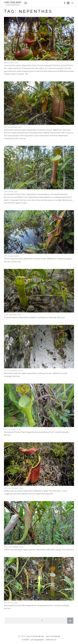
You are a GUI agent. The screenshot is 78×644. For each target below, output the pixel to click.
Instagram (68, 2)
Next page (70, 621)
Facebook (64, 2)
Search (72, 2)
